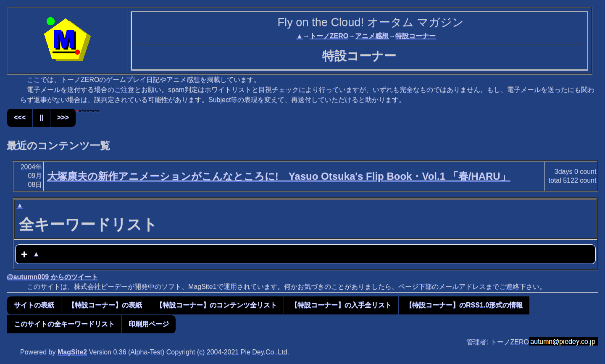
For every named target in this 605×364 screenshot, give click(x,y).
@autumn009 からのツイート (52, 277)
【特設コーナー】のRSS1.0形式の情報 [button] (464, 305)
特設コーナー (416, 36)
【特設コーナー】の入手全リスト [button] (341, 305)
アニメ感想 (372, 36)
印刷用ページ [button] (149, 324)
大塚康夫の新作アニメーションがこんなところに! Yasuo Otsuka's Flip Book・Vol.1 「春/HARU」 (279, 176)
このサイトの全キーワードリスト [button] (64, 324)
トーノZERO (329, 36)
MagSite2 (72, 352)
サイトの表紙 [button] (34, 305)
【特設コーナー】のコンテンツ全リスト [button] (216, 305)
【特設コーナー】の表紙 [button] (105, 305)
